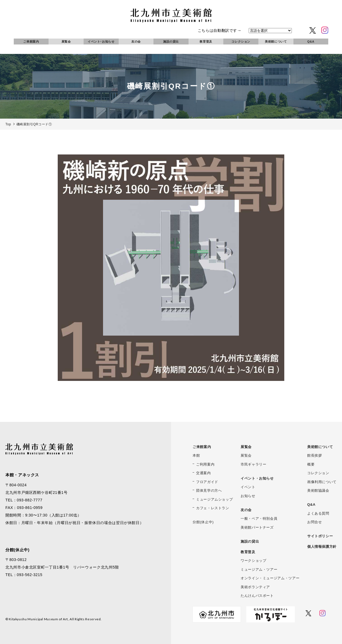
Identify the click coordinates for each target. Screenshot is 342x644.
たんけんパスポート (257, 596)
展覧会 (66, 42)
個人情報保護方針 (322, 547)
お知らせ (248, 496)
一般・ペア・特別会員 (259, 519)
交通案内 (204, 473)
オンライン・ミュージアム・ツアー (270, 578)
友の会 (136, 42)
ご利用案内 (205, 464)
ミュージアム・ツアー (259, 569)
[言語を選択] (270, 31)
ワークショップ (253, 561)
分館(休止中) (203, 522)
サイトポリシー (320, 536)
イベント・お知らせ (257, 478)
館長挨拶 (315, 455)
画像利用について (322, 482)
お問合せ (315, 522)
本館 (196, 455)
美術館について (276, 42)
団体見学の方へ (209, 490)
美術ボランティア (255, 587)
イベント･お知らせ (101, 42)
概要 (311, 464)
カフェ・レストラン (213, 508)
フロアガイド (207, 482)
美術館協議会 (318, 490)
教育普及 (206, 42)
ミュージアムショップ (214, 499)
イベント (248, 487)
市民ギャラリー (253, 464)
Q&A (311, 42)
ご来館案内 (31, 42)
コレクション (241, 42)
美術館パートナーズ (257, 527)
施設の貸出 (171, 42)
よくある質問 (318, 513)
